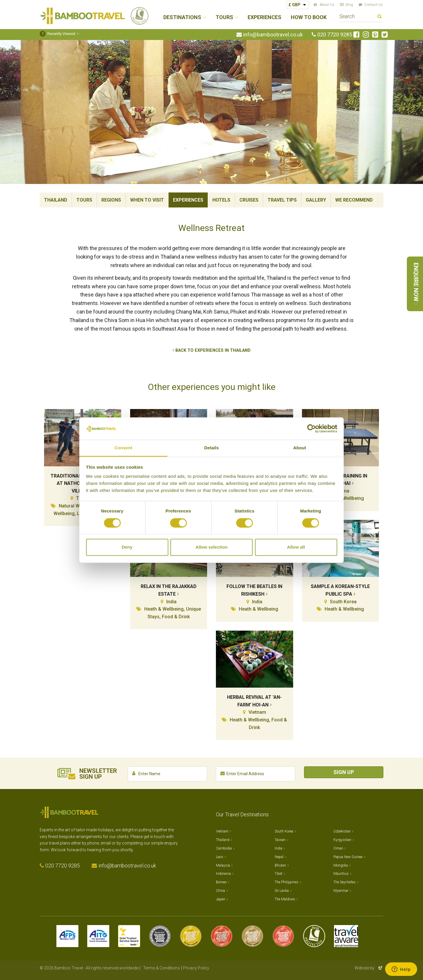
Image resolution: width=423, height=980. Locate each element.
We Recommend (354, 200)
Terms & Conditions (161, 968)
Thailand (56, 200)
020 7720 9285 (335, 35)
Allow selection (211, 547)
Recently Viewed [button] (57, 34)
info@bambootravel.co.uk (273, 35)
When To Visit (147, 200)
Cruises (249, 200)
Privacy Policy (196, 968)
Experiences (265, 17)
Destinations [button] (182, 17)
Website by (369, 968)
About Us (327, 5)
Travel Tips (282, 200)
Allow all (296, 547)
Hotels (221, 200)
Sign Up (344, 772)
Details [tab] (211, 448)
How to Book (309, 17)
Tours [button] (224, 17)
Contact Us (374, 5)
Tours (84, 200)
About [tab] (300, 448)
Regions (111, 200)
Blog (349, 5)
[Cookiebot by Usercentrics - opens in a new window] (312, 428)
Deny (127, 547)
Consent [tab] (124, 448)
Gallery (316, 200)
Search (380, 17)
